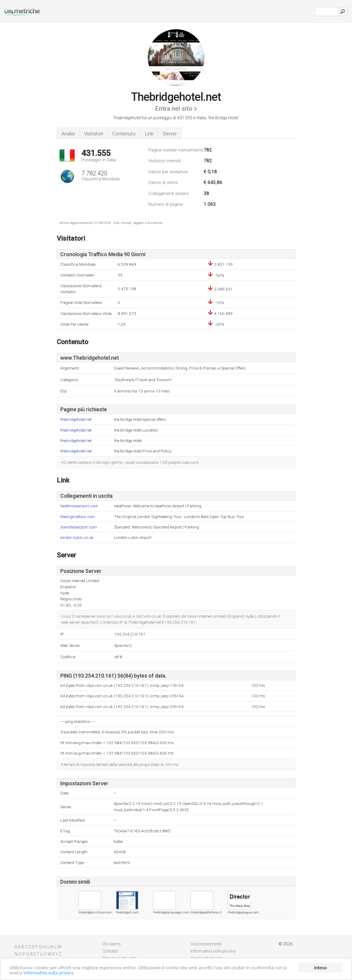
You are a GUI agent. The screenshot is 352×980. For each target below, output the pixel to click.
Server (170, 134)
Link (149, 134)
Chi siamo (112, 944)
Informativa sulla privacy (49, 973)
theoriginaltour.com (78, 517)
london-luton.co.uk (77, 538)
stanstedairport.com (79, 527)
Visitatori (94, 134)
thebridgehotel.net (76, 419)
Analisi (68, 134)
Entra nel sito (174, 109)
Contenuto (124, 134)
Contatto (110, 951)
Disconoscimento (206, 944)
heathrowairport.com (79, 506)
